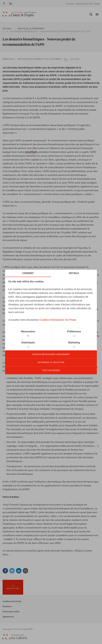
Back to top (13, 589)
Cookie (44, 320)
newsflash (31, 152)
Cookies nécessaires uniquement (51, 354)
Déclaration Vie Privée (64, 320)
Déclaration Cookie (11, 612)
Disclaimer (7, 606)
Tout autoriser (51, 370)
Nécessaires (28, 332)
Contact (70, 4)
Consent (28, 273)
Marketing (74, 343)
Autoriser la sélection (51, 362)
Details (74, 273)
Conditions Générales (12, 601)
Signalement (8, 617)
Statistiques (28, 343)
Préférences (74, 332)
